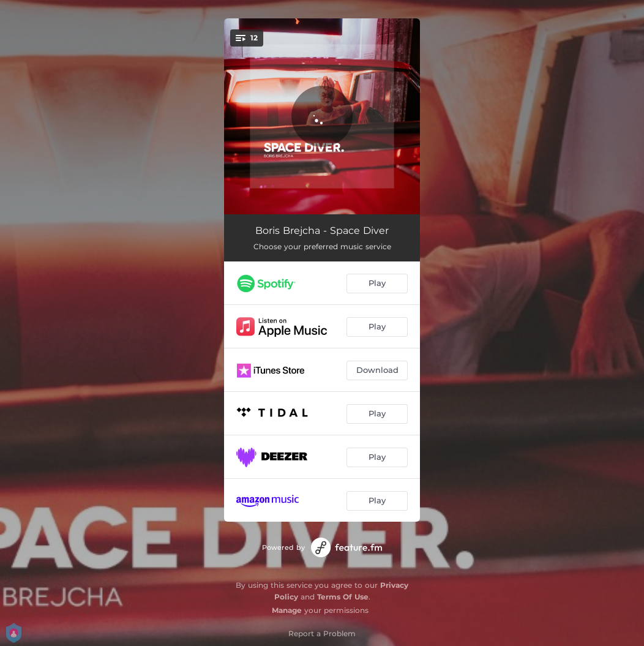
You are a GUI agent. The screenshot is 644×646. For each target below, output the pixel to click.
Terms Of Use (343, 597)
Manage (287, 610)
